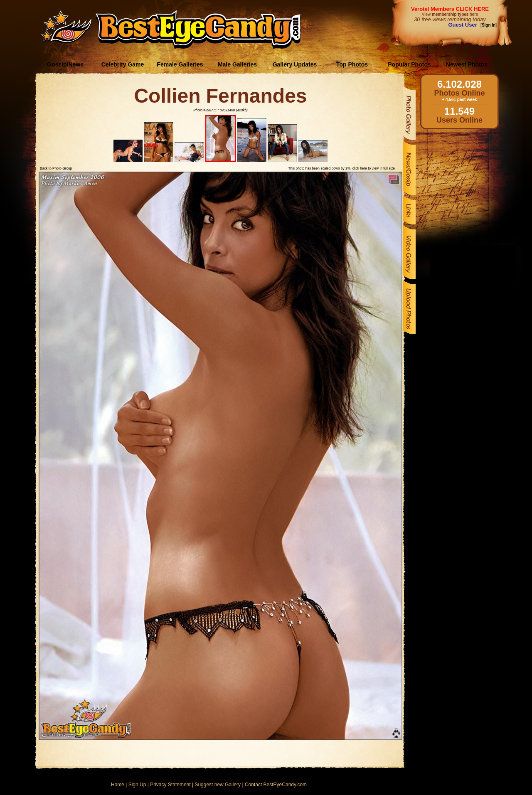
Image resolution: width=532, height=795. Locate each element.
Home (118, 785)
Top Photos (352, 64)
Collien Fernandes (220, 96)
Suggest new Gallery (218, 785)
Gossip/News (65, 64)
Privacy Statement (170, 785)
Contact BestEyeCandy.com (276, 785)
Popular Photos (409, 64)
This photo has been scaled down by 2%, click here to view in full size (342, 168)
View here (450, 14)
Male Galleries (237, 64)
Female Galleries (180, 64)
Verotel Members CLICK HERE (450, 9)
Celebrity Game (123, 64)
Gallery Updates (295, 64)
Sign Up (137, 785)
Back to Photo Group (56, 168)
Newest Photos (467, 64)
